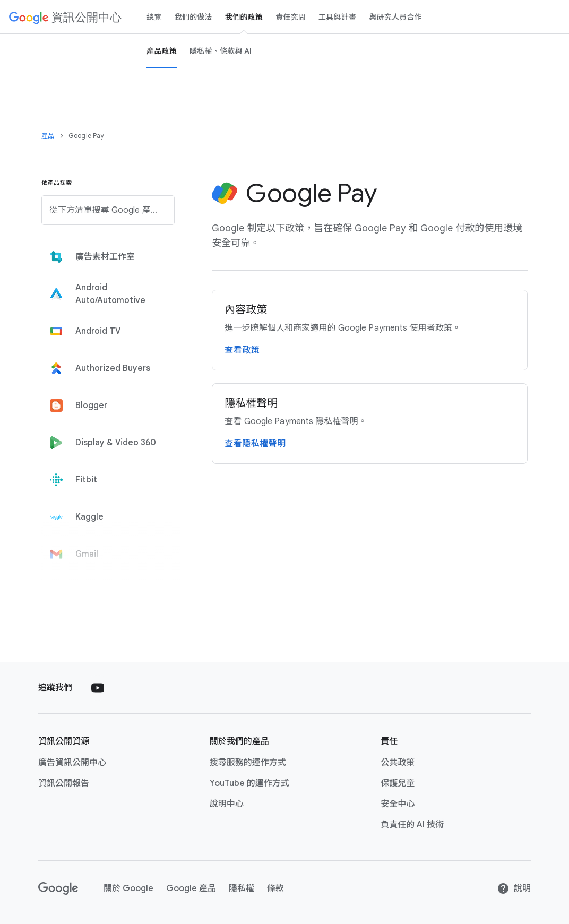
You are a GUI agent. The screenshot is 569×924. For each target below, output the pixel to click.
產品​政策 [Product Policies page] (162, 51)
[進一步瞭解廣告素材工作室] (105, 257)
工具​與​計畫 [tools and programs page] (337, 17)
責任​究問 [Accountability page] (291, 17)
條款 (275, 888)
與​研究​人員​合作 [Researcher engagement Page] (395, 17)
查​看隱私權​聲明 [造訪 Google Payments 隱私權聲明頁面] (255, 444)
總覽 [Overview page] (154, 17)
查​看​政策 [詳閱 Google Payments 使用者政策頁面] (242, 350)
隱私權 (242, 888)
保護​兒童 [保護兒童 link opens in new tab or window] (398, 783)
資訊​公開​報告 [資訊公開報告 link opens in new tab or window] (64, 783)
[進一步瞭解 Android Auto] (105, 294)
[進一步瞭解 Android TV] (105, 331)
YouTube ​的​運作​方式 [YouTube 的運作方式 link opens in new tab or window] (249, 783)
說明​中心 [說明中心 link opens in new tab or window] (227, 804)
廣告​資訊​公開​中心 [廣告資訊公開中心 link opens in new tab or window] (72, 763)
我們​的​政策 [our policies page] (244, 17)
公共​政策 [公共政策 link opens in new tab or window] (398, 763)
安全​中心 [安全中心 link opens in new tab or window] (398, 804)
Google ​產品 (191, 888)
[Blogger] (105, 405)
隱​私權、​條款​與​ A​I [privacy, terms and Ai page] (221, 51)
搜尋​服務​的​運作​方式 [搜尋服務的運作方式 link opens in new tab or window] (248, 763)
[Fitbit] (105, 480)
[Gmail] (105, 554)
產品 (48, 136)
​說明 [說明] (514, 888)
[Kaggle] (105, 517)
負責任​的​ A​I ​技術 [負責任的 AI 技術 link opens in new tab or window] (412, 825)
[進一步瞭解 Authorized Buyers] (105, 368)
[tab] (105, 257)
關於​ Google (128, 888)
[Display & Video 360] (105, 443)
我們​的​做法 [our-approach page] (193, 17)
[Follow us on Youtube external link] (98, 688)
